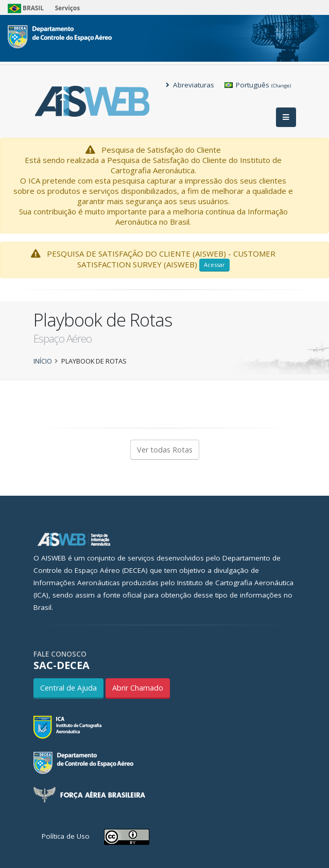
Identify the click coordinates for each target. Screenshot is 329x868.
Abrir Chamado (138, 688)
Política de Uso (66, 836)
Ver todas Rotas (165, 450)
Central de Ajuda (68, 688)
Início (43, 361)
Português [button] (258, 85)
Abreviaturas (190, 85)
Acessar (214, 265)
